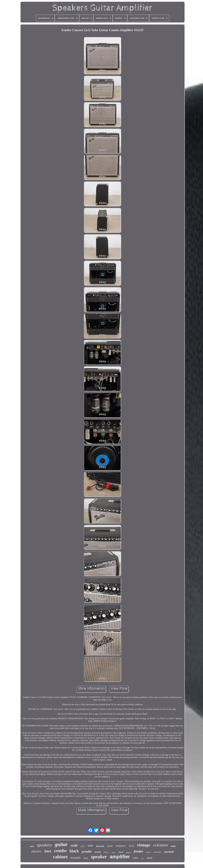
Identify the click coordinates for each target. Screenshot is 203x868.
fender (138, 851)
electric (36, 851)
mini (86, 858)
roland (121, 852)
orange (113, 853)
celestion (160, 845)
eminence (121, 846)
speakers (44, 845)
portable (87, 852)
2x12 (83, 846)
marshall (169, 852)
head (149, 858)
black (74, 851)
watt (74, 845)
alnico (106, 852)
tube (90, 845)
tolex (136, 858)
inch (143, 859)
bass (48, 851)
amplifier (120, 857)
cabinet (60, 857)
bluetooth (100, 846)
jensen (148, 852)
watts (173, 846)
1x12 (131, 846)
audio (110, 846)
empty (32, 846)
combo (60, 851)
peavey (128, 852)
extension (157, 852)
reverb (98, 852)
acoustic (76, 858)
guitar (61, 844)
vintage (144, 845)
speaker (99, 857)
